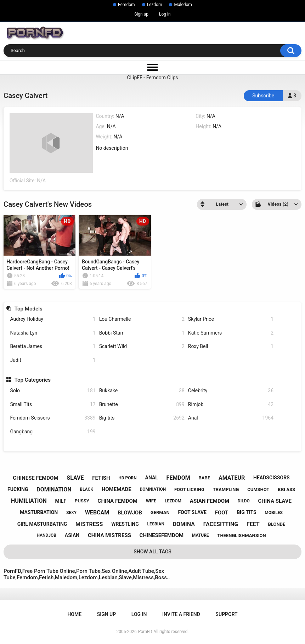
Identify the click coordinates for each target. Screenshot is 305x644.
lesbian (156, 524)
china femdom (118, 501)
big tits (246, 512)
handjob (46, 535)
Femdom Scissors (53, 418)
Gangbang (53, 432)
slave (75, 478)
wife (151, 501)
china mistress (109, 535)
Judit (53, 360)
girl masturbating (42, 524)
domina (184, 524)
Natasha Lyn (53, 333)
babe (205, 478)
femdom (178, 478)
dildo (244, 501)
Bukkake (142, 391)
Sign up (141, 14)
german (160, 512)
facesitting (221, 524)
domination (54, 489)
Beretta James (53, 346)
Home (74, 614)
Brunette (142, 404)
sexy (71, 513)
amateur (232, 478)
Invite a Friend (181, 614)
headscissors (272, 478)
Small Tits (53, 404)
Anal (231, 418)
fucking (18, 489)
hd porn (127, 478)
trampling (226, 489)
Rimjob (231, 404)
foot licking (189, 489)
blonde (277, 524)
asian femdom (210, 501)
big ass (286, 489)
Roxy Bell (231, 346)
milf (61, 501)
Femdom (126, 5)
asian (72, 535)
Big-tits (142, 418)
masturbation (39, 512)
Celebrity (231, 391)
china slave (275, 501)
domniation (153, 489)
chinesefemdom (162, 535)
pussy (82, 501)
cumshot (258, 489)
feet (253, 524)
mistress (89, 524)
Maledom (183, 5)
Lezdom (155, 5)
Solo (53, 391)
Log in (165, 14)
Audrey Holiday (53, 319)
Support (227, 614)
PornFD (145, 632)
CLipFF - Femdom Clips (152, 78)
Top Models (29, 309)
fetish (101, 478)
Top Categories (33, 380)
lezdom (173, 501)
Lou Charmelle (142, 319)
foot (222, 513)
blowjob (130, 513)
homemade (117, 489)
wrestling (125, 524)
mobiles (274, 513)
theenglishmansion (241, 535)
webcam (97, 512)
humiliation (29, 501)
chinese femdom (35, 478)
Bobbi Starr (142, 333)
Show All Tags (152, 552)
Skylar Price (231, 319)
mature (200, 535)
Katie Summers (231, 333)
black (86, 489)
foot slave (192, 512)
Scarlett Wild (142, 346)
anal (151, 478)
